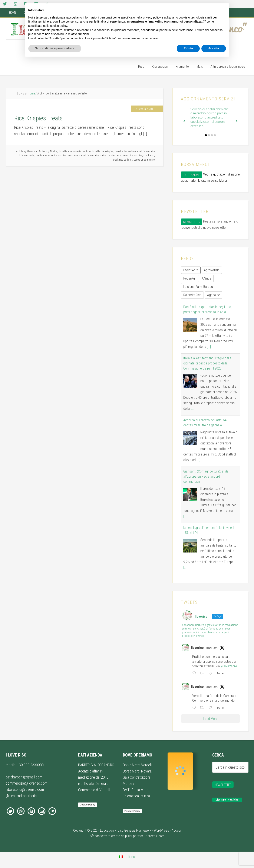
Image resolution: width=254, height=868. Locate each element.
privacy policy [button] (152, 17)
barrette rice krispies (103, 151)
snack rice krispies (133, 156)
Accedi (176, 830)
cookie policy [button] (59, 26)
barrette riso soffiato (125, 151)
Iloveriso (197, 648)
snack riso (149, 156)
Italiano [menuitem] (130, 857)
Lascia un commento (144, 160)
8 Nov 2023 (212, 648)
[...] (209, 347)
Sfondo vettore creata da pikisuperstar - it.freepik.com (127, 836)
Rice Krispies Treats (39, 118)
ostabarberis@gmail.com (24, 777)
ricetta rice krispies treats (108, 156)
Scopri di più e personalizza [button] (55, 48)
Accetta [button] (214, 48)
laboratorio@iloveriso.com (25, 789)
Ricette (53, 151)
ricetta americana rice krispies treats (54, 156)
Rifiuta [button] (188, 48)
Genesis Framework (138, 830)
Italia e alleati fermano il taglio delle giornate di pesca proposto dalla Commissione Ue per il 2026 (207, 363)
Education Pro (110, 830)
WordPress (161, 830)
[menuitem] (127, 857)
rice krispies (144, 151)
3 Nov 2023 (212, 687)
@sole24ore (229, 666)
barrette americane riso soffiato (75, 151)
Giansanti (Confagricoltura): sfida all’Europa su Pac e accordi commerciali (206, 476)
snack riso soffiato (122, 160)
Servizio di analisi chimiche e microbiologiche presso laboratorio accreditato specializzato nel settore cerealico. (210, 117)
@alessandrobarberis (21, 796)
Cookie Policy (88, 805)
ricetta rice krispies (84, 156)
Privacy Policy (133, 811)
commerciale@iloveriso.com (27, 783)
